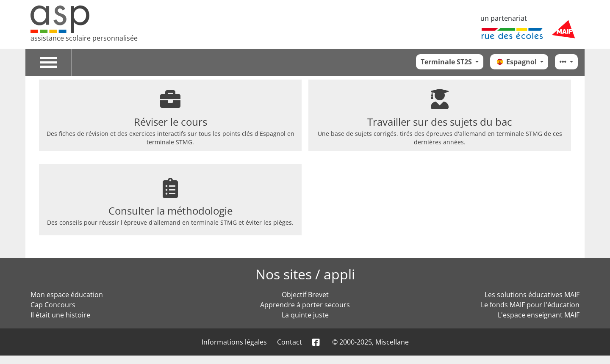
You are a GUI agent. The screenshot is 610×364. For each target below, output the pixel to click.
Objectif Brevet (305, 295)
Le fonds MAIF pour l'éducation (530, 305)
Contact (290, 342)
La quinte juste (305, 315)
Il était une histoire (60, 315)
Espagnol (516, 62)
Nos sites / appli (305, 274)
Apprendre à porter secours (305, 305)
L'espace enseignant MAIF (539, 315)
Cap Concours (53, 305)
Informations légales (234, 342)
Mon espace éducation (67, 295)
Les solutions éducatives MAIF (532, 295)
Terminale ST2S (447, 62)
